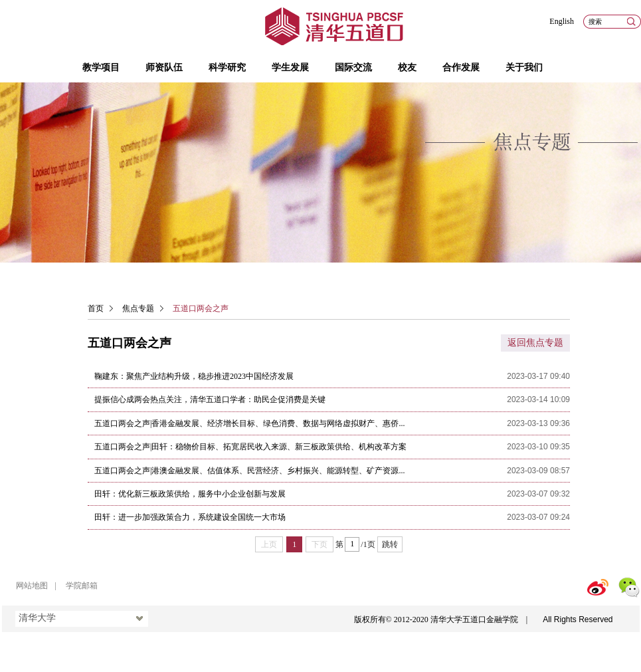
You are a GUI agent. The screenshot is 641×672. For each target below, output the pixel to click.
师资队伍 (164, 67)
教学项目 (101, 67)
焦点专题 (138, 308)
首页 (96, 308)
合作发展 (461, 67)
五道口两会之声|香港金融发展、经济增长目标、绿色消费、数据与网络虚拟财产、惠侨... (249, 423)
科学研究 (227, 67)
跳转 (390, 544)
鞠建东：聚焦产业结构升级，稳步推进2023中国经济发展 (194, 376)
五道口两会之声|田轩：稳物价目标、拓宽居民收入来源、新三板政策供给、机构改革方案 (250, 447)
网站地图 (32, 586)
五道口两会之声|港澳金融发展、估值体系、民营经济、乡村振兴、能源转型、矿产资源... (249, 471)
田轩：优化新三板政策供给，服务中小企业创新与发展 (190, 494)
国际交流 (353, 67)
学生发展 (290, 67)
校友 (407, 67)
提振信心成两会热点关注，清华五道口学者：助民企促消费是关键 (210, 399)
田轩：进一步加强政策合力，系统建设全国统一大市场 (190, 517)
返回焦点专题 (535, 343)
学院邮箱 (82, 586)
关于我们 (524, 67)
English (562, 21)
